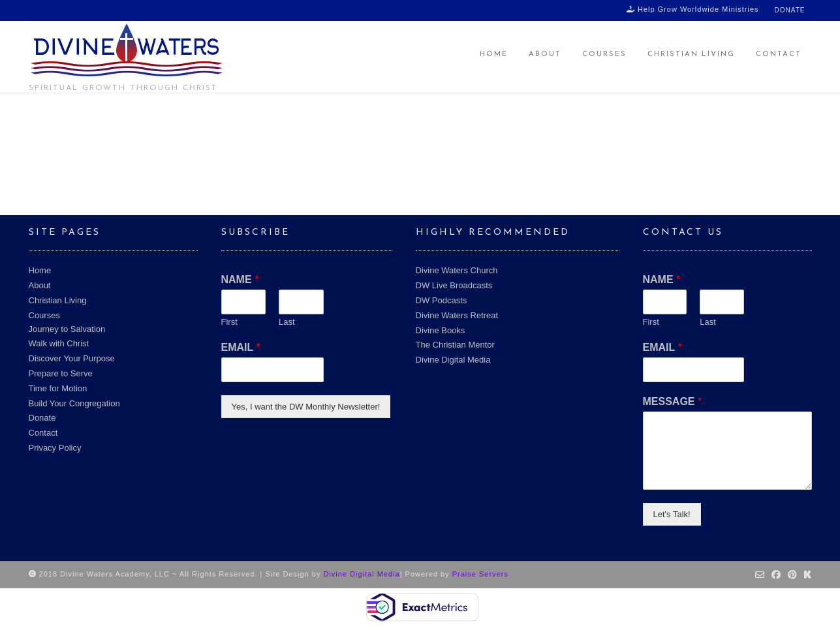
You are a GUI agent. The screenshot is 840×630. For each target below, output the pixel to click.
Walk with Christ (59, 343)
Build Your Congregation (74, 403)
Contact (779, 54)
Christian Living (691, 54)
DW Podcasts (442, 300)
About (545, 54)
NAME (240, 279)
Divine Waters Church (457, 270)
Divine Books (441, 330)
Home (494, 54)
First (229, 322)
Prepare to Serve (61, 373)
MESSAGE (673, 401)
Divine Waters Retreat (457, 315)
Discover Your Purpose (72, 358)
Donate (790, 10)
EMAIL (241, 347)
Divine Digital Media (453, 360)
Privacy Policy (55, 448)
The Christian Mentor (455, 345)
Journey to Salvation (67, 329)
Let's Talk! (672, 514)
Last (287, 322)
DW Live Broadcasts (454, 285)
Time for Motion (58, 388)
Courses (604, 54)
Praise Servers (480, 574)
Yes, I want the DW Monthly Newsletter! (306, 407)
